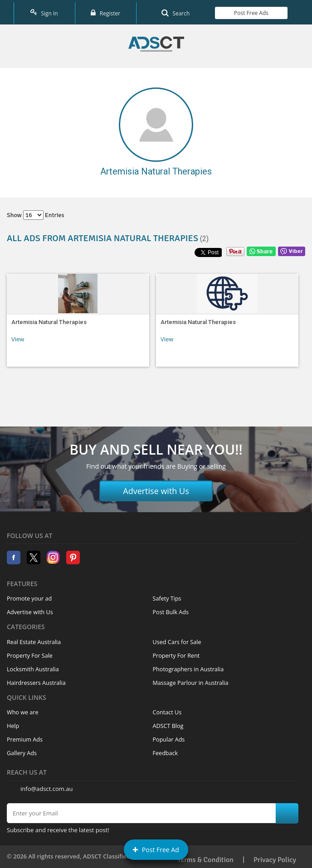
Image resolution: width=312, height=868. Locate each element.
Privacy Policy (275, 857)
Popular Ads (169, 737)
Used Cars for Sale (177, 639)
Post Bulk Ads (171, 609)
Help (13, 723)
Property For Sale (30, 653)
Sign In (44, 11)
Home (156, 41)
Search (175, 11)
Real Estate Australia (34, 639)
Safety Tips (167, 596)
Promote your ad (29, 596)
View (18, 336)
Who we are (23, 710)
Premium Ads (25, 737)
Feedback (166, 750)
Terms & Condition (205, 857)
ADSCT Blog (168, 723)
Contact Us (167, 710)
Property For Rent (176, 653)
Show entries (36, 212)
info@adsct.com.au (46, 786)
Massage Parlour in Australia (191, 680)
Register (105, 11)
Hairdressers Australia (36, 680)
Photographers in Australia (188, 667)
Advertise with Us (156, 488)
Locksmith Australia (33, 667)
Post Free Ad (156, 850)
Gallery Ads (22, 750)
